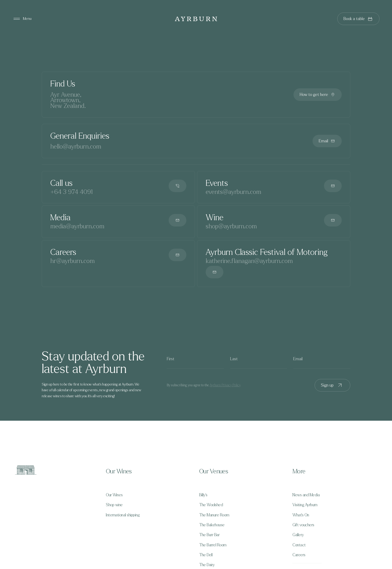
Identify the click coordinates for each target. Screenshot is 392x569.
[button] (149, 472)
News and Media (306, 495)
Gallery (298, 535)
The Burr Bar (209, 535)
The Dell (206, 555)
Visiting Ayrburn (305, 505)
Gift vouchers (303, 525)
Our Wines (114, 495)
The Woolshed (211, 505)
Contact (299, 545)
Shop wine (114, 505)
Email (327, 141)
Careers (299, 555)
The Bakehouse (212, 525)
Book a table (358, 19)
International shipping (123, 515)
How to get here (318, 95)
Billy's (203, 495)
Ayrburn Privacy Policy (225, 385)
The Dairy (207, 565)
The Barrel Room (213, 545)
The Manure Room (214, 515)
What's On (301, 515)
